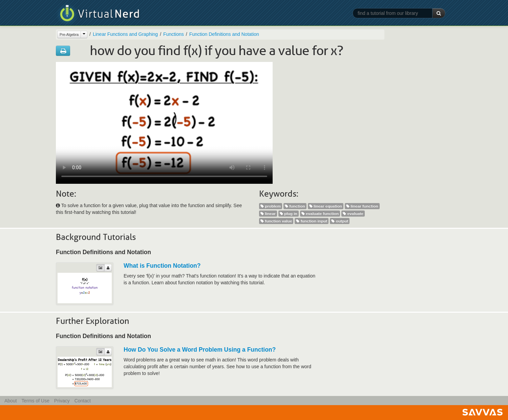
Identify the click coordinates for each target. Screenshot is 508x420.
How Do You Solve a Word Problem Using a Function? (200, 350)
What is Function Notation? (162, 266)
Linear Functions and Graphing (125, 34)
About (11, 401)
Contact (83, 401)
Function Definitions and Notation (224, 34)
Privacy (62, 401)
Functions (174, 34)
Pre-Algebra (69, 35)
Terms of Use (35, 401)
